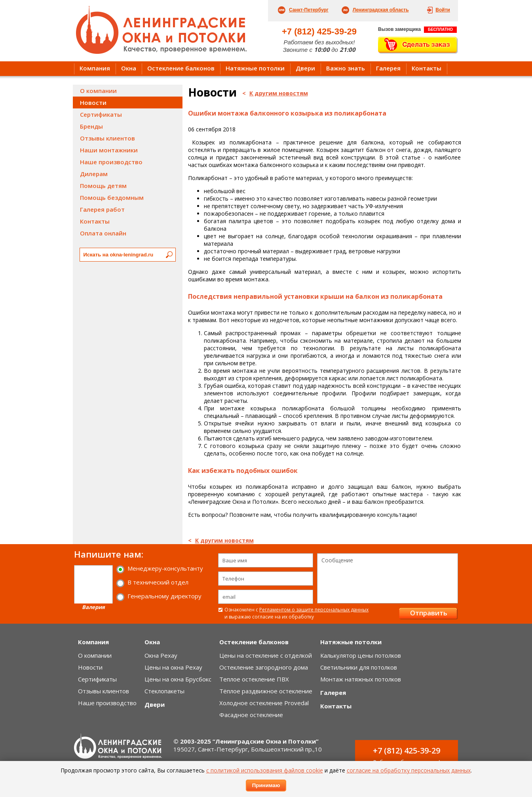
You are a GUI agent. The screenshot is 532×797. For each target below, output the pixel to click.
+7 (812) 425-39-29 (319, 31)
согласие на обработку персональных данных (409, 770)
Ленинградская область (381, 10)
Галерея (388, 68)
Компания (95, 68)
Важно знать (346, 68)
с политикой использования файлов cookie (265, 770)
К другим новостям (279, 93)
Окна (129, 68)
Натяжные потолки (255, 68)
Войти (443, 10)
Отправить (429, 613)
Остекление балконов (181, 68)
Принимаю (266, 785)
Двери (305, 68)
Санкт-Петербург (309, 10)
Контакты (427, 68)
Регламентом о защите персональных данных (314, 610)
